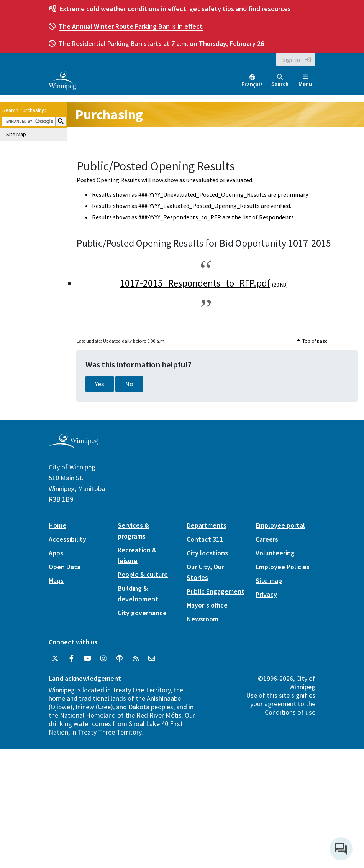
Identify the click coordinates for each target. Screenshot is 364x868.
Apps (56, 553)
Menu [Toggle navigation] (305, 81)
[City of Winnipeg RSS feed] (136, 659)
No (129, 384)
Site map (269, 581)
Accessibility (67, 539)
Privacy (266, 594)
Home (57, 525)
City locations (207, 553)
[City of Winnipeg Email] (152, 659)
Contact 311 (205, 539)
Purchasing (109, 114)
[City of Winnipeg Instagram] (103, 659)
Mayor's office (207, 605)
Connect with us (73, 642)
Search (280, 81)
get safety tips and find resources (175, 9)
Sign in (291, 59)
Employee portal (280, 525)
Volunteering (275, 553)
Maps (56, 581)
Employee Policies (283, 567)
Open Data (65, 567)
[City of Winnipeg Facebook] (71, 659)
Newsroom (202, 619)
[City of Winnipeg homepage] (73, 447)
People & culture (143, 574)
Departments (207, 525)
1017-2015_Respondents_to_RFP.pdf (195, 283)
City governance (142, 613)
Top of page (315, 341)
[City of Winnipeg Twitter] (55, 659)
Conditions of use (290, 712)
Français (252, 84)
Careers (267, 539)
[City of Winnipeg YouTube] (87, 659)
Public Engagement (216, 591)
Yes (100, 384)
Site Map (16, 134)
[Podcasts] (120, 659)
